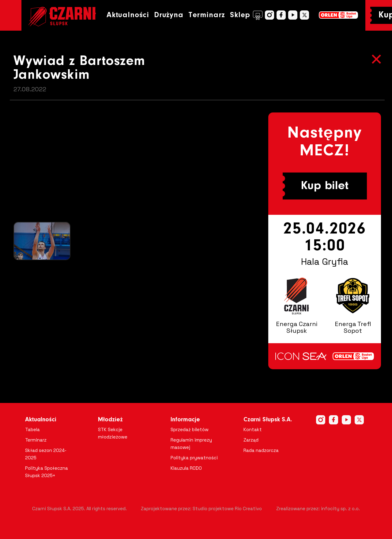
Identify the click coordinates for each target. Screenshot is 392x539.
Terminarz (207, 15)
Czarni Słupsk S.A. (268, 420)
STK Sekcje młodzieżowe (113, 433)
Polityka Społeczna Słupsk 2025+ (47, 472)
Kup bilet (325, 186)
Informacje (185, 420)
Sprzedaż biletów (190, 429)
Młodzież (110, 420)
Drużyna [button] (169, 15)
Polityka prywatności (194, 458)
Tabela (32, 429)
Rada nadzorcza (261, 450)
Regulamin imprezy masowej (191, 444)
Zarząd (251, 440)
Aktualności (128, 15)
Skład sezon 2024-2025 (46, 454)
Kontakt (253, 429)
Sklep (246, 15)
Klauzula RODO (186, 468)
